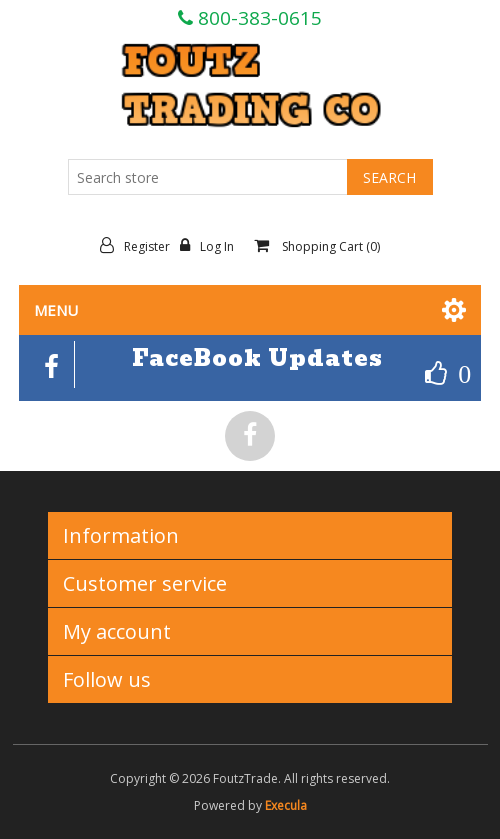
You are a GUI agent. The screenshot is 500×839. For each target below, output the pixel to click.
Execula (286, 805)
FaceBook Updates (257, 358)
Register (140, 246)
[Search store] (208, 177)
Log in (212, 246)
